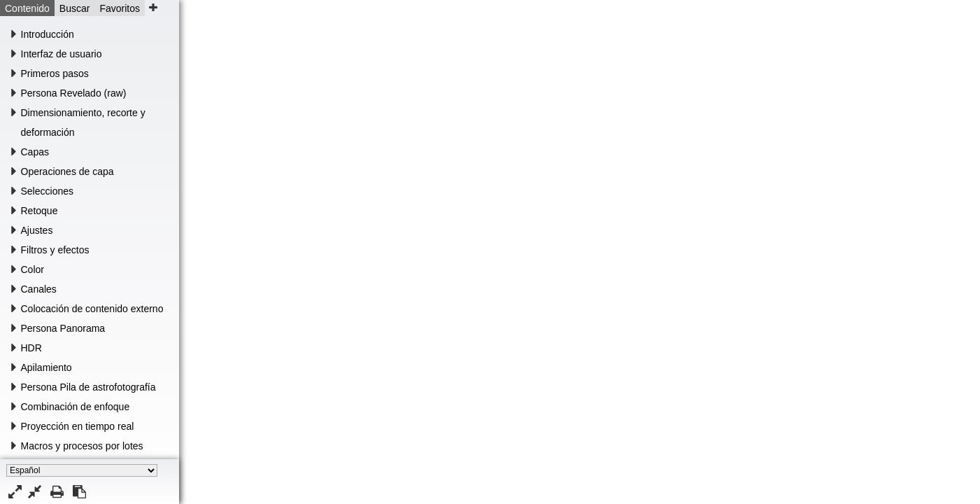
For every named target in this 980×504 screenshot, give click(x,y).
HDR (31, 348)
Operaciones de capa (68, 171)
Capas (35, 152)
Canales (39, 289)
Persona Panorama (63, 328)
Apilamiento (47, 367)
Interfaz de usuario (62, 54)
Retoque (40, 211)
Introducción (48, 34)
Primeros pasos (55, 73)
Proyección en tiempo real (78, 426)
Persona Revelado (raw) (74, 93)
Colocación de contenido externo (92, 309)
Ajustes (37, 230)
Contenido (27, 8)
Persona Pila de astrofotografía (88, 387)
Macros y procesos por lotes (82, 446)
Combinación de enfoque (76, 407)
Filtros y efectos (55, 250)
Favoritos (120, 8)
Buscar (75, 8)
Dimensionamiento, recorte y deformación (83, 122)
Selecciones (48, 191)
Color (33, 269)
